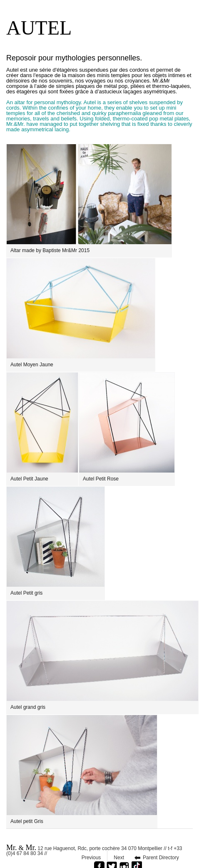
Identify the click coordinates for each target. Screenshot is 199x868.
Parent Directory (161, 858)
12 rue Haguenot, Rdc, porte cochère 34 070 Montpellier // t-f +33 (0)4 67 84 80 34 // (94, 849)
